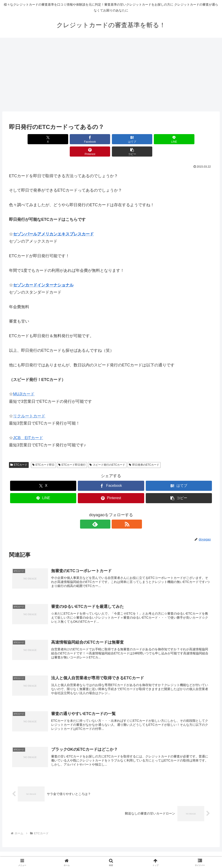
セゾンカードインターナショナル (43, 273)
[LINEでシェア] (128, 139)
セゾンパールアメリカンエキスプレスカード (53, 222)
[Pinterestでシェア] (162, 139)
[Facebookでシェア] (60, 139)
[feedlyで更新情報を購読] (106, 512)
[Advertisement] (111, 75)
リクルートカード (29, 404)
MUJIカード (24, 382)
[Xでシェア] (25, 139)
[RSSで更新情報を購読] (116, 512)
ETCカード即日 (43, 452)
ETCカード (19, 452)
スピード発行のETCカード (107, 452)
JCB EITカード (28, 425)
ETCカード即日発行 (72, 452)
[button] (197, 139)
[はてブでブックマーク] (94, 139)
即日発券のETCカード (144, 452)
